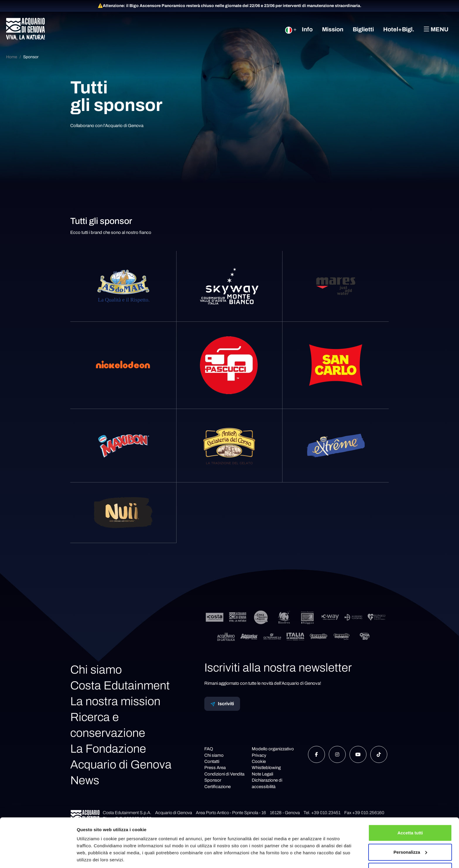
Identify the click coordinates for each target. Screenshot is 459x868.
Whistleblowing (266, 768)
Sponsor (31, 57)
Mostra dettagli (93, 856)
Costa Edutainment (120, 685)
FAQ (209, 749)
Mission (333, 29)
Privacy (259, 755)
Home (12, 57)
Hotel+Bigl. (399, 29)
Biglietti (363, 29)
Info (307, 29)
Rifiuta (410, 852)
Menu (436, 29)
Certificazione (217, 787)
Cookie (259, 761)
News (85, 780)
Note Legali (262, 774)
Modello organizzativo (273, 749)
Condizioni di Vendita (224, 774)
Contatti (212, 761)
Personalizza (410, 832)
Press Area (215, 768)
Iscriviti (222, 704)
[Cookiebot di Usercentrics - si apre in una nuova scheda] (38, 857)
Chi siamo (96, 670)
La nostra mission (115, 701)
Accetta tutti (410, 813)
